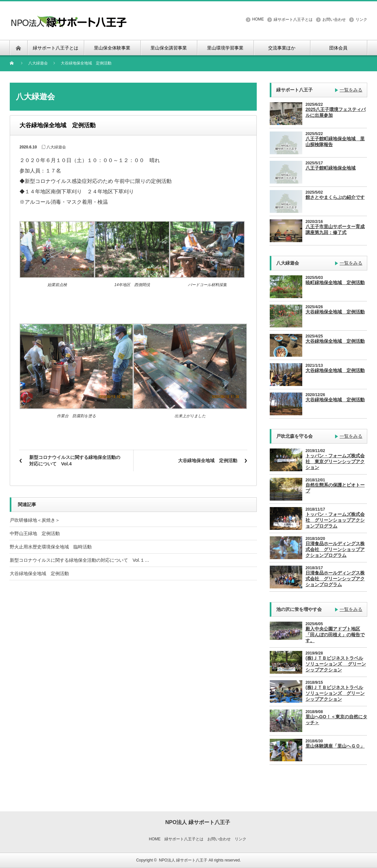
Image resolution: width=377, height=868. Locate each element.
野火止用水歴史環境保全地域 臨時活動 (51, 547)
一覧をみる (351, 90)
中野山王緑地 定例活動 (35, 533)
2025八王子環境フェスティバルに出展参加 (336, 112)
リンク (361, 20)
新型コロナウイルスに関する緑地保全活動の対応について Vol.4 (75, 461)
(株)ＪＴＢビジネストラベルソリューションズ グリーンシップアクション (336, 664)
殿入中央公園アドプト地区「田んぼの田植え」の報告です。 (335, 635)
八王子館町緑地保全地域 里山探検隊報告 (335, 142)
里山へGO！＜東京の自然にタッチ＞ (336, 720)
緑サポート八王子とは (293, 20)
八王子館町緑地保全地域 (331, 168)
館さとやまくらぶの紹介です (335, 197)
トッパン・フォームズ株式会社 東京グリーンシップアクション (335, 462)
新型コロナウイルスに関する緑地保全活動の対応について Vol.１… (79, 560)
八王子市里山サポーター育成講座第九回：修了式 (335, 229)
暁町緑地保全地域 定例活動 (335, 282)
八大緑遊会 (38, 63)
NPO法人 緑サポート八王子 (183, 860)
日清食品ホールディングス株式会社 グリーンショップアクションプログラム (335, 549)
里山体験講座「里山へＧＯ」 (335, 746)
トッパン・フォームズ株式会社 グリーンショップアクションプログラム (335, 520)
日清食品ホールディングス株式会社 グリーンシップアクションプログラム (335, 579)
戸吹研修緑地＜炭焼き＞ (35, 520)
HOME (258, 19)
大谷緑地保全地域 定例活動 (208, 461)
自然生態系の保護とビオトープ (335, 488)
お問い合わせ (334, 20)
